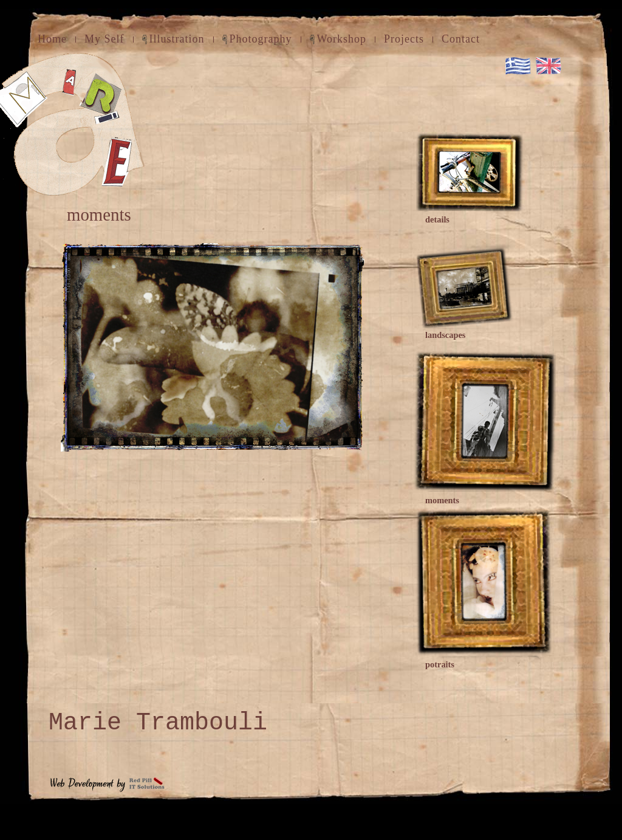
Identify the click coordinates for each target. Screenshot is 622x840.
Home (52, 39)
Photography (261, 39)
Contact (461, 39)
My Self (104, 39)
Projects (404, 39)
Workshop (342, 39)
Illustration (177, 39)
